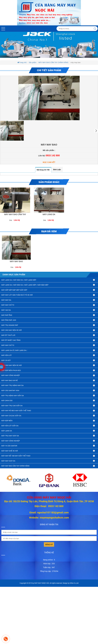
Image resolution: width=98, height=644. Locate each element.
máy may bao (16, 261)
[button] (3, 29)
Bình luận (57, 170)
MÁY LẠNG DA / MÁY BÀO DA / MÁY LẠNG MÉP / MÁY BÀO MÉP (25, 285)
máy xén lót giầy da (10, 426)
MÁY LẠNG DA (7, 431)
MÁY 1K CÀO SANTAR (9, 446)
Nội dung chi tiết (43, 170)
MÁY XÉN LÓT (7, 355)
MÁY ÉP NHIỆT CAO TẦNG (11, 340)
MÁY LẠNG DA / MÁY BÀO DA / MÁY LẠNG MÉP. (19, 280)
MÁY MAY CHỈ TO (8, 305)
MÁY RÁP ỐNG (7, 315)
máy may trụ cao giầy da (12, 406)
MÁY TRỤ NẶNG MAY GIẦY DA (13, 395)
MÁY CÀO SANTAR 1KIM (10, 390)
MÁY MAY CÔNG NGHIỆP (11, 375)
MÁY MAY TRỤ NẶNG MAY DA (12, 385)
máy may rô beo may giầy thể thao (16, 410)
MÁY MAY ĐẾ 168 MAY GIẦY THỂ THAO (16, 456)
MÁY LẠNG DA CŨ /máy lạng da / (14, 350)
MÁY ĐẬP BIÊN (7, 421)
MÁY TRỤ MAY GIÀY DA (10, 436)
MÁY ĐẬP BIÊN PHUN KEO (11, 370)
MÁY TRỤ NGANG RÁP (10, 325)
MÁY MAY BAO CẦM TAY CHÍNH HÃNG (53, 62)
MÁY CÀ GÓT (6, 360)
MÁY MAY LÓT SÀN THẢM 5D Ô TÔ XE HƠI (17, 295)
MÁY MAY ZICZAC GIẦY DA (11, 416)
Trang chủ (22, 62)
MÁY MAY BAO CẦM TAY (15, 214)
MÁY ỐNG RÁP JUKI (9, 320)
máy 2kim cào (7, 400)
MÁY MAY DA (6, 300)
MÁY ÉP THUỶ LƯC (8, 335)
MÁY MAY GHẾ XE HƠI (10, 451)
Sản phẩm (32, 62)
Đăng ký (49, 544)
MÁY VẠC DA (6, 310)
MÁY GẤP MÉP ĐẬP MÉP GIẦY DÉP (14, 290)
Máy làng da (49, 214)
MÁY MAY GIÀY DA (8, 461)
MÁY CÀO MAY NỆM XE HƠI (11, 330)
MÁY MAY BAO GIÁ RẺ (10, 380)
